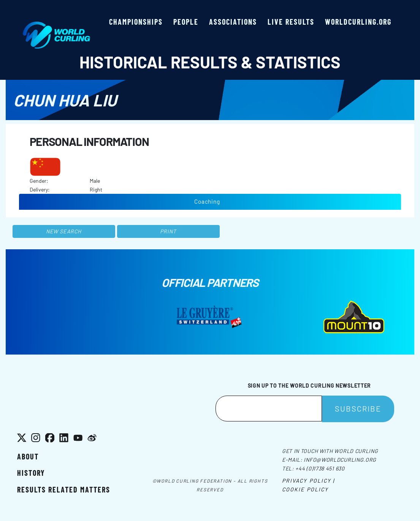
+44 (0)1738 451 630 (320, 468)
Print (168, 231)
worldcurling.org (358, 22)
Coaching (207, 201)
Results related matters (64, 489)
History (31, 473)
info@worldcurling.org (340, 460)
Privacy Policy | (308, 481)
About (28, 456)
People (186, 22)
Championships (136, 22)
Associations (233, 22)
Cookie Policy (305, 489)
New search (64, 231)
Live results (291, 22)
